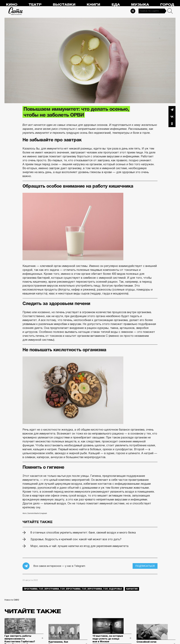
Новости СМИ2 (12, 600)
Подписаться (145, 566)
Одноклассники (172, 124)
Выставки (64, 5)
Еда (116, 5)
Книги (93, 5)
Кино (12, 5)
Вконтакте (172, 117)
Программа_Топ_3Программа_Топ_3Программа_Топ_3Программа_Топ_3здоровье (73, 589)
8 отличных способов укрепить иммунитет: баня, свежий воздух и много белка (83, 532)
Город (167, 5)
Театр (35, 5)
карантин (132, 589)
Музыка (140, 5)
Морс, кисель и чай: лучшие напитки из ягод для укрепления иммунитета (79, 546)
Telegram (172, 110)
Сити (16, 11)
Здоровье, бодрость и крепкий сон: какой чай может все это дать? (76, 539)
